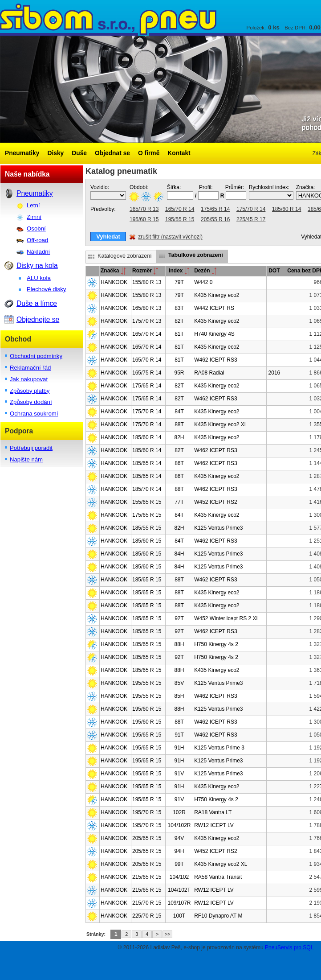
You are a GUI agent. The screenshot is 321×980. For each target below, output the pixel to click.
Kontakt (179, 153)
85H (179, 696)
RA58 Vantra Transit (218, 877)
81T (179, 334)
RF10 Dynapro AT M (218, 916)
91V (179, 774)
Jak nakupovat (29, 379)
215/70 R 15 (147, 903)
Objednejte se (38, 319)
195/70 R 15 (147, 812)
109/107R (179, 903)
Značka (113, 271)
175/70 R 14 (251, 209)
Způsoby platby (30, 391)
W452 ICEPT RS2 (215, 502)
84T (179, 412)
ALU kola (39, 278)
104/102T (179, 890)
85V (179, 683)
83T (179, 308)
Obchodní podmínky (36, 356)
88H (179, 644)
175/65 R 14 (215, 209)
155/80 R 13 (147, 282)
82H (179, 437)
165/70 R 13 (144, 209)
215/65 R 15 (147, 877)
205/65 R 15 (147, 838)
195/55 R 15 (180, 219)
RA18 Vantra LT (213, 812)
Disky (55, 153)
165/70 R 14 (180, 209)
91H (179, 748)
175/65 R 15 (147, 515)
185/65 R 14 (147, 463)
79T (179, 282)
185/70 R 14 (147, 489)
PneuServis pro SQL (289, 947)
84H (179, 554)
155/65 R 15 (147, 502)
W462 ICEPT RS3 (215, 360)
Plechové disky (46, 289)
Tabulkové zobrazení (196, 255)
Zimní (34, 217)
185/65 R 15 (147, 580)
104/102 (179, 877)
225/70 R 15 (147, 916)
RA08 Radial (209, 373)
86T (179, 463)
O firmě (149, 153)
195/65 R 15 (147, 735)
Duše (79, 153)
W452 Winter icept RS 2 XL (227, 618)
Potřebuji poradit (31, 448)
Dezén (205, 271)
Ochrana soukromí (34, 414)
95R (179, 373)
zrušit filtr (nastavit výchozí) (170, 237)
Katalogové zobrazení (125, 256)
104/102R (179, 825)
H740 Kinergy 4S (214, 334)
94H (179, 851)
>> (168, 934)
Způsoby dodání (31, 402)
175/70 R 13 (147, 321)
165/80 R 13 (147, 308)
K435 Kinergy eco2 (217, 295)
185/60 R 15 (147, 541)
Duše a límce (37, 303)
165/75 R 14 (147, 373)
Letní (33, 205)
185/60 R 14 (286, 209)
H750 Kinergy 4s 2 (216, 644)
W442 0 (203, 282)
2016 (274, 373)
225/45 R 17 (251, 219)
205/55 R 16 (215, 219)
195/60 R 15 (144, 219)
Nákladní (38, 252)
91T (179, 735)
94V (179, 838)
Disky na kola (37, 266)
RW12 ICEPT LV (214, 825)
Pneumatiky (22, 153)
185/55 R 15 (147, 528)
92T (179, 618)
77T (179, 502)
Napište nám (26, 459)
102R (179, 812)
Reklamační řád (30, 368)
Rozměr (145, 271)
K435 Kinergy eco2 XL (221, 424)
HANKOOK (114, 282)
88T (179, 424)
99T (179, 864)
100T (179, 916)
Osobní (36, 229)
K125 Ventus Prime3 (218, 528)
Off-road (37, 240)
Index (179, 271)
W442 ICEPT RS (214, 308)
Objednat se (112, 153)
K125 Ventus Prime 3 (219, 748)
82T (179, 321)
